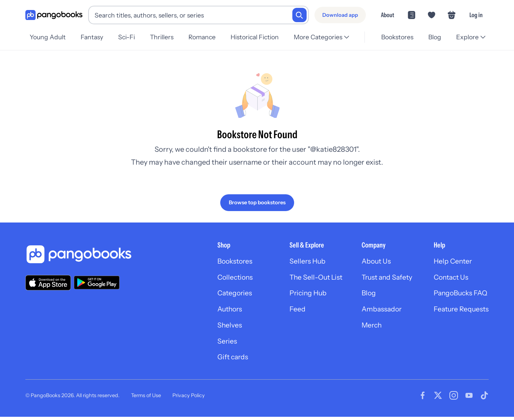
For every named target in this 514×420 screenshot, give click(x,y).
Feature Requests (460, 311)
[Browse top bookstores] (257, 202)
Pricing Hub (303, 294)
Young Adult (48, 37)
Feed (291, 311)
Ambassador (378, 311)
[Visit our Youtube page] (469, 399)
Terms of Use (146, 399)
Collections (228, 278)
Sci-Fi (129, 37)
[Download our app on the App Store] (48, 282)
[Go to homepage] (54, 15)
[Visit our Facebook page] (423, 399)
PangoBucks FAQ (460, 294)
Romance (207, 37)
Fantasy (93, 37)
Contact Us (450, 278)
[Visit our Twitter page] (438, 399)
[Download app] (340, 15)
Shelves (221, 327)
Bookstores (395, 37)
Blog (434, 37)
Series (219, 344)
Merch (368, 327)
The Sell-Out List (311, 278)
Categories (227, 294)
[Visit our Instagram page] (454, 399)
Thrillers (165, 37)
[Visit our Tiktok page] (484, 399)
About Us (373, 261)
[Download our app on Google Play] (97, 282)
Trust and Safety (384, 278)
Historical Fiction (260, 37)
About (387, 15)
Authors (222, 311)
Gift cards (225, 360)
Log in (476, 15)
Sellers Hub (302, 261)
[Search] (299, 15)
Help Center (452, 261)
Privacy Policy (189, 399)
